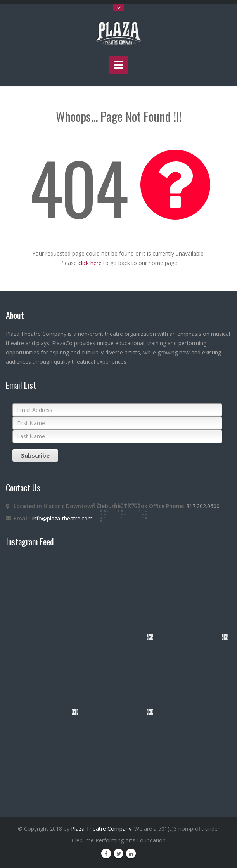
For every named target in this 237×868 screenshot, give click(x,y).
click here (90, 263)
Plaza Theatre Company (101, 829)
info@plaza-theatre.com (62, 518)
